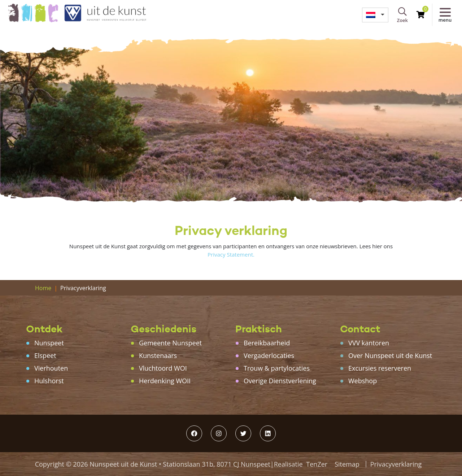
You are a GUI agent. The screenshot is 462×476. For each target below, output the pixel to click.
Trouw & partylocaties (277, 368)
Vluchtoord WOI (163, 368)
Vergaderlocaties (269, 355)
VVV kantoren (369, 343)
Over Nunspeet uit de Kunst (390, 355)
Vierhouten (51, 368)
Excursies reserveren (380, 368)
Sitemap (347, 464)
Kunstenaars (158, 355)
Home (43, 288)
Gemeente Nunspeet (170, 343)
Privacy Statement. (231, 254)
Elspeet (45, 355)
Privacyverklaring (396, 464)
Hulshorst (49, 381)
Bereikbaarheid (267, 343)
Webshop (363, 381)
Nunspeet (49, 343)
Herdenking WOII (165, 381)
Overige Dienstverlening (280, 381)
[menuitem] (375, 15)
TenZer (317, 464)
